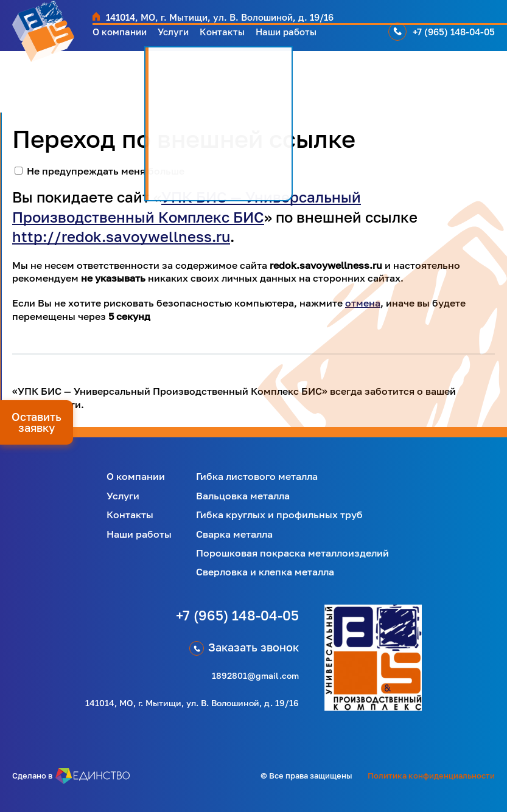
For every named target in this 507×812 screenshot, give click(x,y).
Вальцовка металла (243, 496)
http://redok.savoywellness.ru (121, 236)
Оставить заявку (37, 422)
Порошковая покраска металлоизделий (292, 553)
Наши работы (316, 36)
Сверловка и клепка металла (265, 572)
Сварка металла (234, 534)
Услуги (187, 36)
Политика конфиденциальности (431, 776)
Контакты (243, 36)
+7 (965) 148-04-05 (456, 36)
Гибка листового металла (257, 476)
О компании (125, 36)
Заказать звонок (254, 647)
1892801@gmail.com (255, 675)
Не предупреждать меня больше (106, 171)
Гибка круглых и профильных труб (279, 515)
